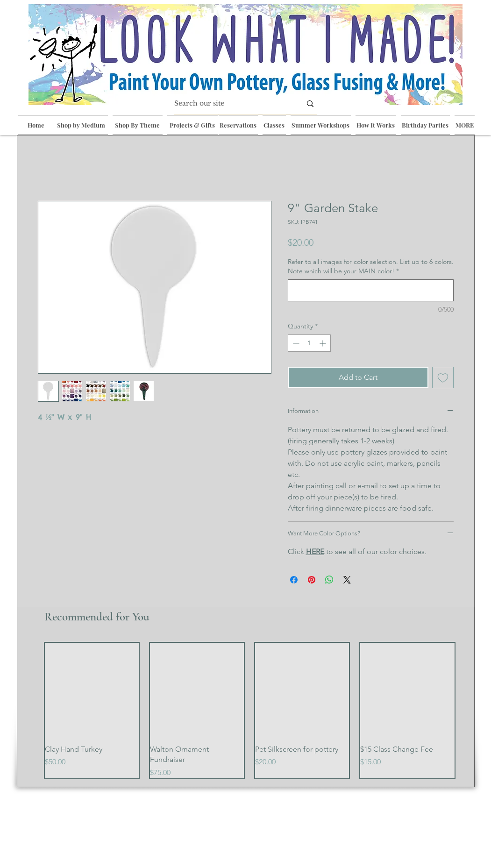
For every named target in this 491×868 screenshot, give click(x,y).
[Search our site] (231, 104)
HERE (315, 551)
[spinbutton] (309, 343)
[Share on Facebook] (294, 580)
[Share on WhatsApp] (329, 580)
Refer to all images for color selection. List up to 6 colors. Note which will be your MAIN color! (371, 266)
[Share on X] (347, 580)
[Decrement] (295, 343)
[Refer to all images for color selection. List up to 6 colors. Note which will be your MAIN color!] (371, 290)
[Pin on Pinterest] (312, 580)
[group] (250, 711)
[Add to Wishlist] (443, 377)
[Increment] (324, 343)
